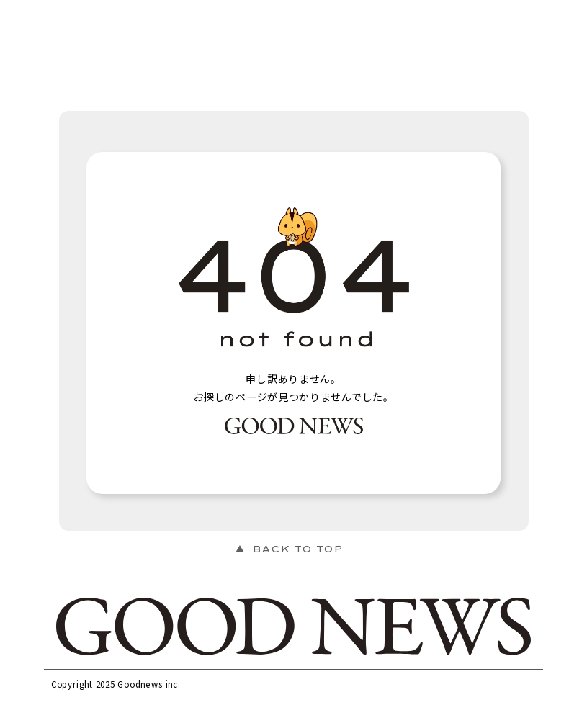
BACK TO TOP (297, 549)
